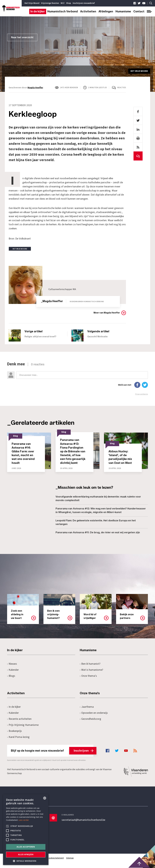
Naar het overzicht (22, 37)
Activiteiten (88, 11)
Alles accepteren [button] (26, 847)
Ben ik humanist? (90, 664)
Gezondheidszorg (90, 719)
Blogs (11, 676)
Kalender (13, 670)
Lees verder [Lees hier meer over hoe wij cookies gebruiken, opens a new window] (24, 820)
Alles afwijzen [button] (26, 854)
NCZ (63, 3)
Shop (69, 3)
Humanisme (123, 11)
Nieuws (12, 664)
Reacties (122, 88)
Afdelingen (106, 11)
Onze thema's (88, 676)
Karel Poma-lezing (18, 737)
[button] (26, 861)
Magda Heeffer (35, 88)
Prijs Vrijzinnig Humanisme (23, 725)
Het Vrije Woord (32, 3)
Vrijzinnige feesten (50, 3)
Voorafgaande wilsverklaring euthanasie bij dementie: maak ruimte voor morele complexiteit (98, 498)
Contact (139, 11)
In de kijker (38, 11)
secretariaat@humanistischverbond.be (83, 820)
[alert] (26, 830)
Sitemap (70, 858)
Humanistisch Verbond (63, 11)
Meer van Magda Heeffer (107, 313)
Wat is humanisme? (91, 670)
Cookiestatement (56, 858)
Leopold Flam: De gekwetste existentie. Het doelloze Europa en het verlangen (96, 522)
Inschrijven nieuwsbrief (84, 3)
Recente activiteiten (19, 719)
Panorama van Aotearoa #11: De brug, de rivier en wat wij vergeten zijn (98, 532)
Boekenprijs (14, 731)
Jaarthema (87, 707)
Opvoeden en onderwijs (94, 713)
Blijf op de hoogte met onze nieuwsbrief (52, 751)
